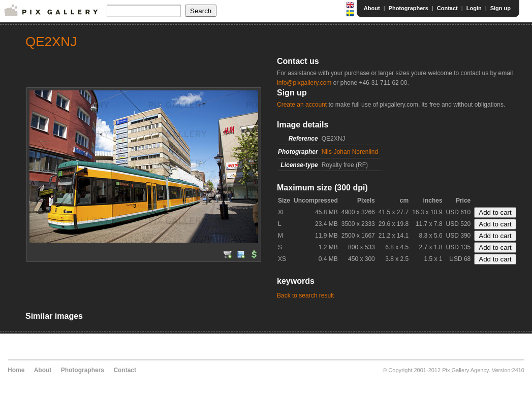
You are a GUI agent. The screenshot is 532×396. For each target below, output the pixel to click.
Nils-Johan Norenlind (350, 152)
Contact (447, 8)
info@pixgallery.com (304, 83)
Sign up (500, 8)
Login (474, 8)
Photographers (409, 8)
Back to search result (305, 295)
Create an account (302, 105)
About (372, 8)
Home (16, 370)
